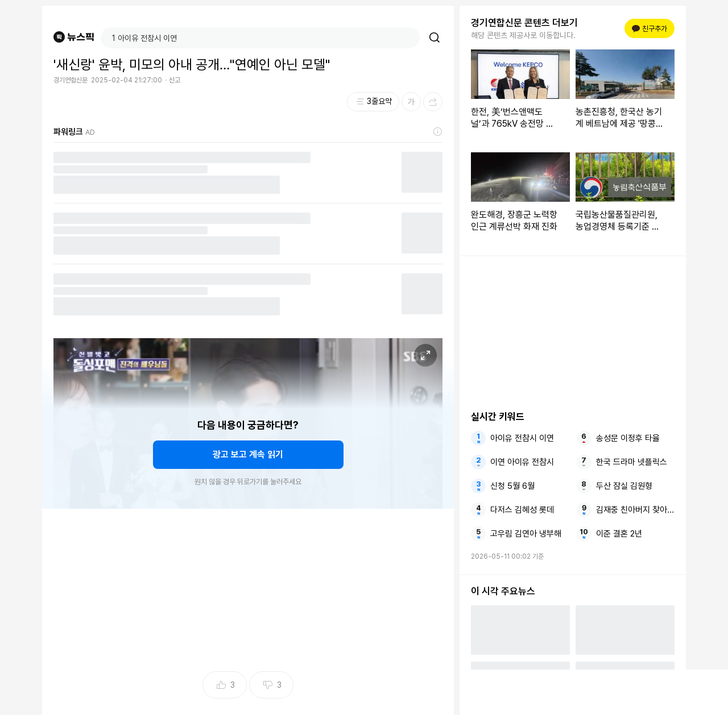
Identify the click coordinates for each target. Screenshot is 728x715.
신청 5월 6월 (512, 486)
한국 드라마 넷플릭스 (632, 462)
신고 (175, 80)
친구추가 (650, 29)
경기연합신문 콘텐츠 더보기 (524, 23)
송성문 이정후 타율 (628, 438)
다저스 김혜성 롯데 (522, 510)
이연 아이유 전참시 (522, 462)
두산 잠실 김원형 (624, 486)
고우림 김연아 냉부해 (526, 534)
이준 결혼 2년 (619, 534)
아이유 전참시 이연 (522, 438)
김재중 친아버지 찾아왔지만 (635, 510)
